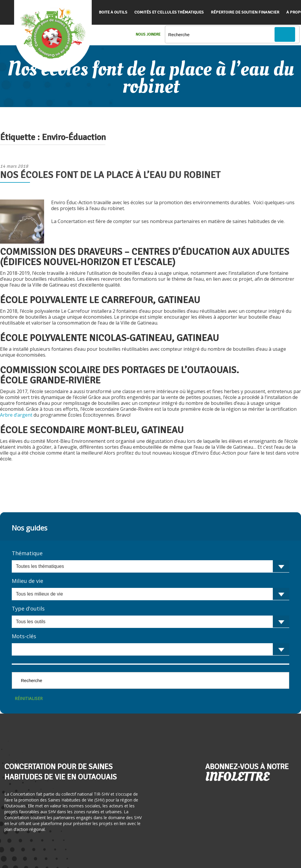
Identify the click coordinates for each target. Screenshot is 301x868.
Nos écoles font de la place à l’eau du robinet (110, 175)
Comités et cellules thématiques (169, 12)
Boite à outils (113, 12)
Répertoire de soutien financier (245, 12)
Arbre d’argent (17, 415)
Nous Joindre (148, 34)
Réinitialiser (29, 698)
